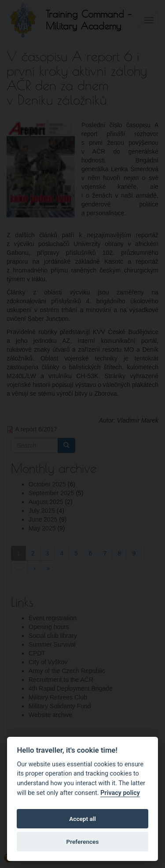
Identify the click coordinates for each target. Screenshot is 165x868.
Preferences (83, 842)
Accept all (82, 819)
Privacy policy (120, 793)
